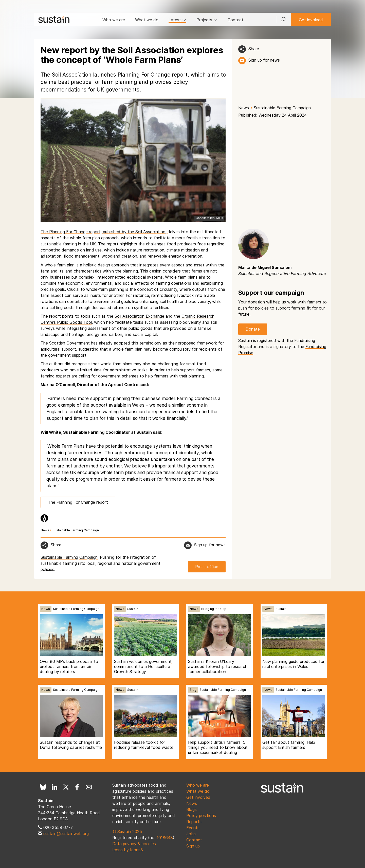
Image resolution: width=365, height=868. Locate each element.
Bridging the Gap (214, 609)
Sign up (193, 846)
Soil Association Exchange (139, 316)
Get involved (311, 20)
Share (254, 49)
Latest (177, 20)
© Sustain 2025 (127, 831)
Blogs (191, 809)
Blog (193, 690)
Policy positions (201, 816)
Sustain (133, 609)
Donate (253, 329)
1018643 (165, 838)
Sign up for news (264, 60)
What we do (147, 20)
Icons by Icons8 (128, 850)
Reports (194, 822)
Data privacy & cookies (134, 844)
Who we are (114, 20)
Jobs (191, 834)
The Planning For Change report (78, 502)
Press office (207, 567)
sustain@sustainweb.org (66, 834)
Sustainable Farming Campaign (282, 108)
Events (193, 828)
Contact (235, 20)
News (244, 108)
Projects (207, 20)
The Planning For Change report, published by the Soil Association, (104, 232)
